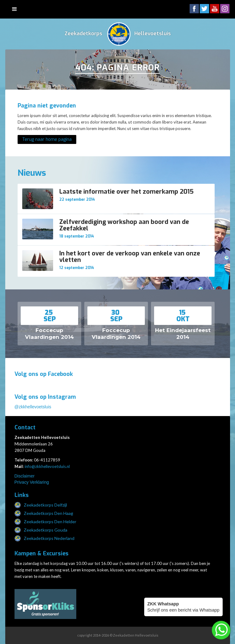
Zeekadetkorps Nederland (49, 538)
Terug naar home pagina (47, 139)
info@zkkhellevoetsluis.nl (47, 466)
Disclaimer (25, 476)
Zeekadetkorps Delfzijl (45, 505)
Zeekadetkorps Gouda (46, 530)
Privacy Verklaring (32, 482)
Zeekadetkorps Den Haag (48, 513)
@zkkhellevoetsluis (33, 407)
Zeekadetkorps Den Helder (50, 522)
